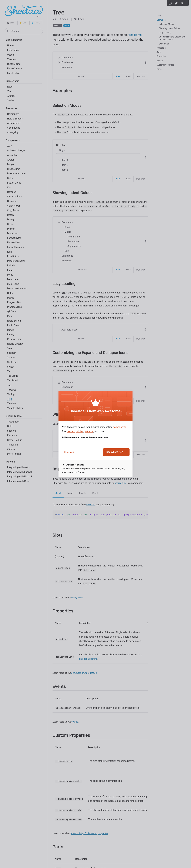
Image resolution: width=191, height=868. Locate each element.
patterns (89, 431)
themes (71, 431)
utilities (80, 431)
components (120, 427)
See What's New (117, 452)
